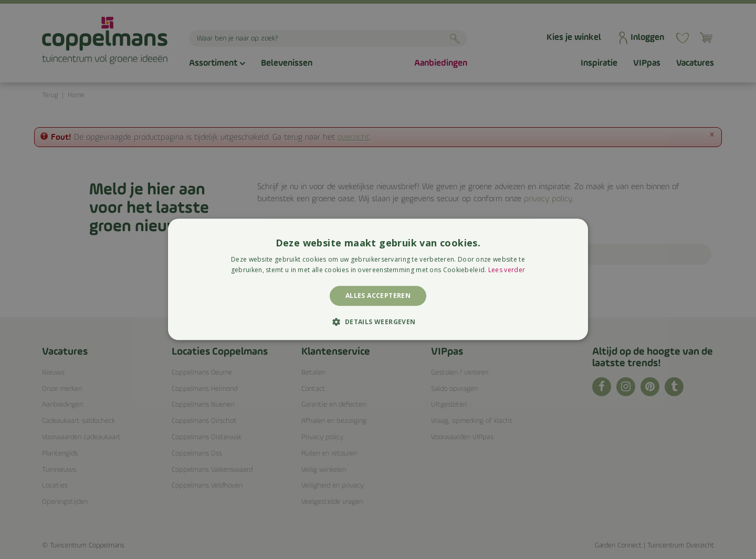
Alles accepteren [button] (378, 296)
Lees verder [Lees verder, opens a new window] (507, 270)
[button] (378, 322)
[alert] (378, 279)
